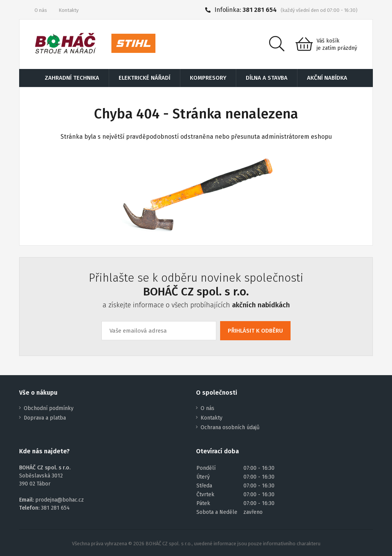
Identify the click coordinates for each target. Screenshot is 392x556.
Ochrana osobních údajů (230, 427)
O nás (41, 10)
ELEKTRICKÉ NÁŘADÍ (145, 78)
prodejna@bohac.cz (60, 500)
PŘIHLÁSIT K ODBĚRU (255, 331)
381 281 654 (260, 10)
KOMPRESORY (208, 78)
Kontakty (69, 10)
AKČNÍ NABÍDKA (327, 78)
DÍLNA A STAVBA (267, 78)
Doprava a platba (45, 418)
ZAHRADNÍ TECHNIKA (72, 78)
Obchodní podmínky (49, 408)
